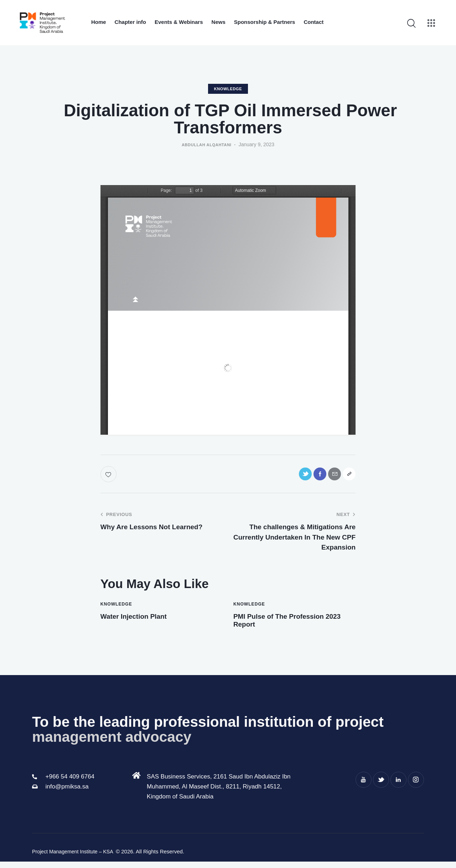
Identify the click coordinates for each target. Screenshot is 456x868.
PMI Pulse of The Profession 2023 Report (291, 625)
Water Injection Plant (142, 620)
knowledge (228, 89)
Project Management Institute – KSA (76, 858)
